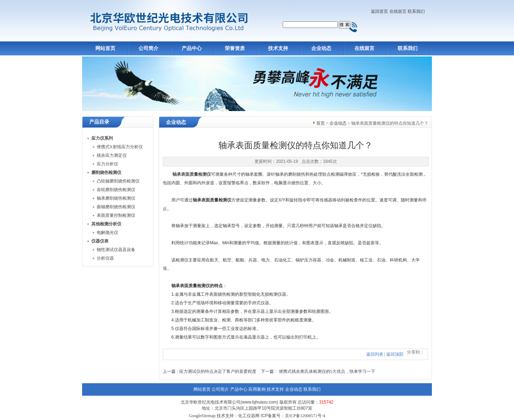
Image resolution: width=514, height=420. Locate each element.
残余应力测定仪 (112, 155)
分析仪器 (105, 258)
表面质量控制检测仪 (116, 215)
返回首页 (379, 11)
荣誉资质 (235, 48)
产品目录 (99, 122)
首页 (321, 123)
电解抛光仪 (107, 232)
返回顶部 (395, 354)
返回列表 (375, 354)
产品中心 (192, 48)
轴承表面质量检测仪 (192, 174)
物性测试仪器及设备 (116, 250)
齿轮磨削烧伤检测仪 (116, 190)
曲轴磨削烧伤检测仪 (116, 207)
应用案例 (257, 389)
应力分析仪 (107, 164)
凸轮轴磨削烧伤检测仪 (118, 181)
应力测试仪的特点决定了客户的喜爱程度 (218, 371)
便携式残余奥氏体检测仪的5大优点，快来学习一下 (327, 371)
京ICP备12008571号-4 (305, 416)
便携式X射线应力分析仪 (120, 147)
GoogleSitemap (202, 416)
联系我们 (416, 11)
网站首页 (105, 48)
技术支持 (278, 48)
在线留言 (398, 11)
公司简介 (148, 48)
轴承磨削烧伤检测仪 (116, 198)
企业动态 (321, 48)
